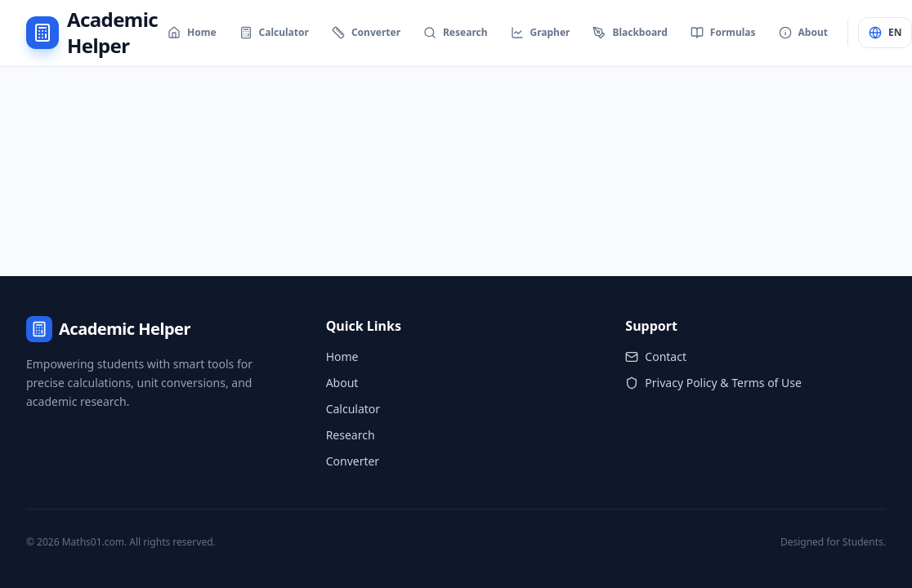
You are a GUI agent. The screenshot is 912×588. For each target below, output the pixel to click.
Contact (656, 356)
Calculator (353, 409)
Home (342, 356)
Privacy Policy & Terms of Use (713, 383)
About (342, 383)
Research (351, 435)
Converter (353, 461)
